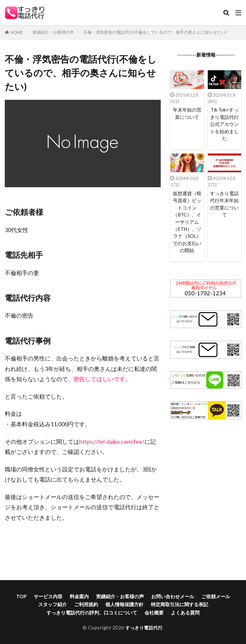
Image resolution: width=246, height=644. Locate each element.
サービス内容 (48, 596)
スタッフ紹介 (53, 604)
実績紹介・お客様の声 (53, 32)
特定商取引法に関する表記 (179, 604)
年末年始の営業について (187, 113)
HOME (17, 32)
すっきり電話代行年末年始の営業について (224, 205)
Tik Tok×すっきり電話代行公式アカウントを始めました (225, 124)
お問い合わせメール (173, 596)
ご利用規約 (86, 604)
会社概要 (154, 613)
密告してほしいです (99, 379)
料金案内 (79, 596)
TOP (21, 596)
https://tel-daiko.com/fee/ (112, 442)
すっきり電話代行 (144, 627)
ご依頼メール (216, 596)
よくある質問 (185, 613)
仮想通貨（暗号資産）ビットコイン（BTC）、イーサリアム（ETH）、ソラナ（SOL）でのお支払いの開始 (187, 224)
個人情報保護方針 (124, 604)
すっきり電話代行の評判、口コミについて (92, 613)
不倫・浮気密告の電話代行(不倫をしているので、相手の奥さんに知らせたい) (155, 32)
